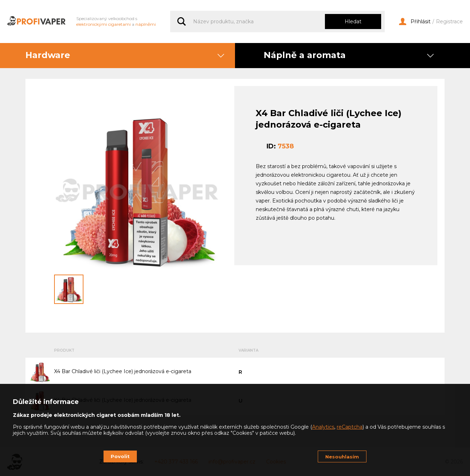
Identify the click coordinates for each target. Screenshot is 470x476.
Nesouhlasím (342, 457)
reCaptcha (350, 427)
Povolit (120, 456)
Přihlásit (415, 22)
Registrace (449, 22)
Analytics (323, 427)
